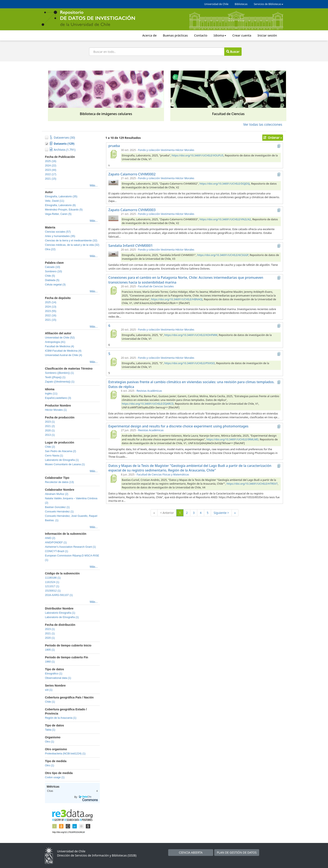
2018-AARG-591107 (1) (59, 595)
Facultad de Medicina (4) (60, 346)
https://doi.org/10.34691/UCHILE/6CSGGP (223, 255)
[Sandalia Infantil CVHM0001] (113, 254)
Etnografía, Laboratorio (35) (61, 196)
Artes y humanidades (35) (60, 236)
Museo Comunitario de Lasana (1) (65, 464)
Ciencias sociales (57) (58, 232)
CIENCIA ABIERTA (191, 852)
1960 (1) (50, 662)
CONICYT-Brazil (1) (57, 551)
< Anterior (167, 513)
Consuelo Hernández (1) (59, 512)
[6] (113, 334)
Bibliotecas (241, 4)
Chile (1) (50, 702)
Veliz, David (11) (55, 201)
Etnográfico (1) (54, 674)
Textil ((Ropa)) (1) (55, 377)
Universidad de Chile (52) (60, 338)
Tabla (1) (50, 730)
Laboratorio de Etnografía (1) (62, 460)
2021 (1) (50, 634)
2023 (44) (51, 170)
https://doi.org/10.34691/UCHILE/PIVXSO (190, 363)
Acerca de (149, 35)
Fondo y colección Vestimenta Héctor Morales (166, 150)
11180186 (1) (53, 578)
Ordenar (273, 137)
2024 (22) (51, 166)
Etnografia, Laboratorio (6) (60, 205)
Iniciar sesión (267, 35)
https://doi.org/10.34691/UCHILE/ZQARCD (148, 404)
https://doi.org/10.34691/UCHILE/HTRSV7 (252, 484)
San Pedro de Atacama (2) (60, 451)
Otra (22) (50, 249)
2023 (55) (51, 311)
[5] (113, 362)
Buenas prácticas (175, 35)
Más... (94, 185)
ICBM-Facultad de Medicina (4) (63, 351)
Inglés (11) (51, 394)
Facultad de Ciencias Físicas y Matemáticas (163, 475)
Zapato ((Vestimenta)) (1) (60, 382)
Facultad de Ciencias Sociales (156, 286)
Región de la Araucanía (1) (61, 718)
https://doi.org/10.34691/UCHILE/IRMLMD (232, 439)
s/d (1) (49, 690)
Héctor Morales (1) (56, 410)
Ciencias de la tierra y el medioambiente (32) (71, 241)
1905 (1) (50, 650)
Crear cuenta (242, 35)
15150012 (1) (53, 591)
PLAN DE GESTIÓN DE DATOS (237, 852)
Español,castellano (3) (58, 398)
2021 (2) (50, 426)
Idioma (220, 35)
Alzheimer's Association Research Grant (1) (70, 547)
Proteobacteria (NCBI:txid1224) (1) (65, 754)
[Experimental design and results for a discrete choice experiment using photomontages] (113, 434)
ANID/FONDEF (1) (56, 542)
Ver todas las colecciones (263, 124)
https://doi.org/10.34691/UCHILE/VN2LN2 (225, 219)
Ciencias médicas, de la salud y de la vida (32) (72, 245)
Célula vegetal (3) (55, 285)
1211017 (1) (52, 586)
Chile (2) (50, 447)
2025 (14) (51, 302)
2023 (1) (50, 422)
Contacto (201, 35)
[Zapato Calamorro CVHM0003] (113, 218)
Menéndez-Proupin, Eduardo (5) (64, 210)
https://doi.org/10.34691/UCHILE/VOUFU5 (197, 155)
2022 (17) (51, 174)
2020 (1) (50, 431)
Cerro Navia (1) (54, 456)
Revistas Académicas (149, 391)
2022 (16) (51, 316)
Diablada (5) (52, 280)
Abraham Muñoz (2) (57, 494)
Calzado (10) (53, 267)
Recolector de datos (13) (59, 482)
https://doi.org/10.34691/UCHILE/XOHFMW (191, 335)
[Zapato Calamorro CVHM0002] (113, 182)
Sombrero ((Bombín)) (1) (59, 373)
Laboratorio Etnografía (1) (60, 613)
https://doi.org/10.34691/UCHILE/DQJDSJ (225, 184)
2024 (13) (51, 307)
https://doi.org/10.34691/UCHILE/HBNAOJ (177, 299)
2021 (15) (51, 179)
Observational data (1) (58, 678)
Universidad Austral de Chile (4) (63, 355)
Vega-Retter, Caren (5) (58, 214)
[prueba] (113, 154)
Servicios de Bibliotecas (268, 4)
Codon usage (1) (55, 777)
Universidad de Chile (216, 4)
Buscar (233, 51)
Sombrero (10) (53, 271)
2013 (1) (50, 435)
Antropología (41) (55, 342)
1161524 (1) (52, 582)
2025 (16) (51, 161)
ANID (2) (50, 538)
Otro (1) (49, 742)
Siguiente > (221, 513)
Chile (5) (50, 276)
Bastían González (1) (57, 507)
